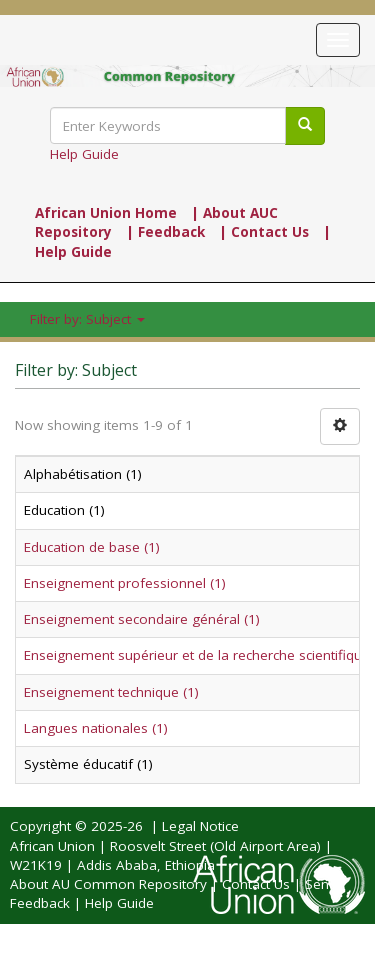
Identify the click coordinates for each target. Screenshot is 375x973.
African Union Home (106, 213)
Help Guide (84, 154)
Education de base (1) (92, 547)
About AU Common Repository (108, 884)
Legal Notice (200, 826)
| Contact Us (264, 232)
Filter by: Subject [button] (87, 319)
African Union (52, 846)
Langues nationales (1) (96, 728)
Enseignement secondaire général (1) (142, 619)
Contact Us (256, 884)
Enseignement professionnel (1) (125, 583)
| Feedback (165, 232)
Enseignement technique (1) (111, 692)
